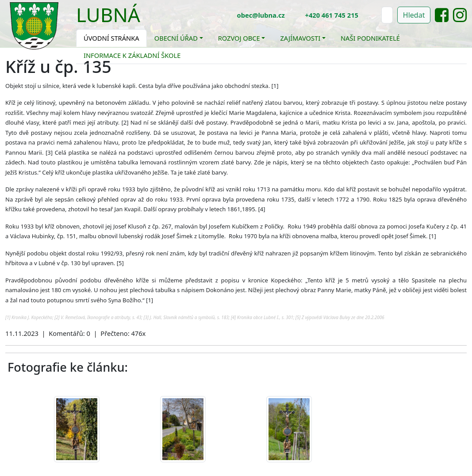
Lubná (108, 15)
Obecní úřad (176, 38)
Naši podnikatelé (370, 38)
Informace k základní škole (132, 55)
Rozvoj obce (239, 38)
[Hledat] (387, 15)
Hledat (414, 15)
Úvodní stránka (111, 38)
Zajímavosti (300, 38)
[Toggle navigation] (147, 20)
